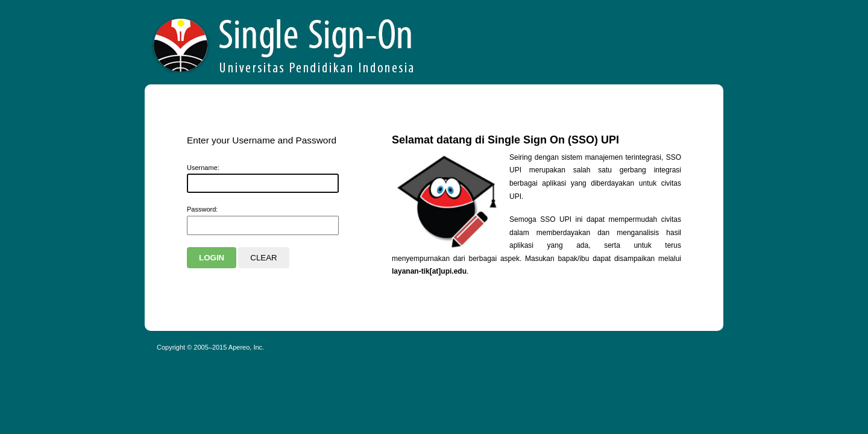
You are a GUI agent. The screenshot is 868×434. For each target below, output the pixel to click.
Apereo (284, 42)
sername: (203, 168)
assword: (202, 209)
